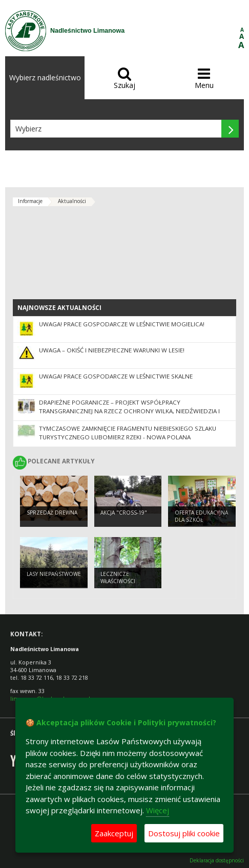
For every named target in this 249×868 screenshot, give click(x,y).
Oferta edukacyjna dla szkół (201, 516)
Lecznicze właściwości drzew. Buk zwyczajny (118, 585)
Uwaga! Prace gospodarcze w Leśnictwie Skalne (116, 376)
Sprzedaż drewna (52, 513)
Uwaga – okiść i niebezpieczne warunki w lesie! (112, 350)
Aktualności (72, 201)
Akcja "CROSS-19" (124, 513)
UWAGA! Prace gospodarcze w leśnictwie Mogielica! (122, 324)
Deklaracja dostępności (217, 861)
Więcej (158, 810)
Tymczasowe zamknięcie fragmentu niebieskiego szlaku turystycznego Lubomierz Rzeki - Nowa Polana (128, 433)
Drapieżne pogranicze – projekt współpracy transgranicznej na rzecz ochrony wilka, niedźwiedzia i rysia (129, 411)
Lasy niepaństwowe (54, 574)
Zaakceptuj (114, 833)
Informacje (30, 201)
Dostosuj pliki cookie (184, 833)
